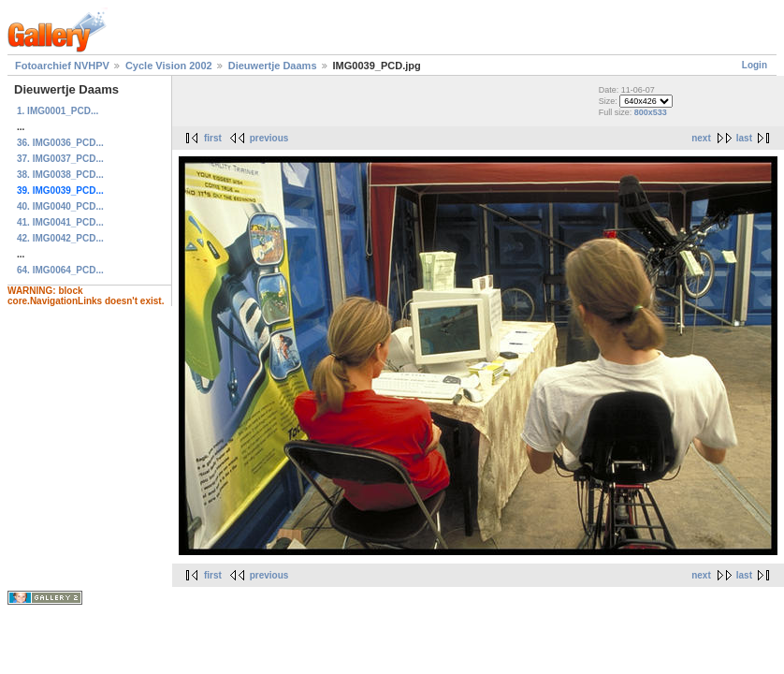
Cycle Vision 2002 (169, 66)
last (744, 138)
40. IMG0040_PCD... (60, 206)
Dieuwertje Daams (273, 66)
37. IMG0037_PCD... (60, 159)
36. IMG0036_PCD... (60, 143)
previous (269, 138)
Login (755, 65)
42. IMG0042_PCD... (60, 238)
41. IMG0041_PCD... (60, 222)
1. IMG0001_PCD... (58, 111)
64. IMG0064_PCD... (60, 270)
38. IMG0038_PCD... (60, 175)
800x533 (651, 112)
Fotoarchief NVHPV (62, 66)
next (701, 138)
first (213, 138)
